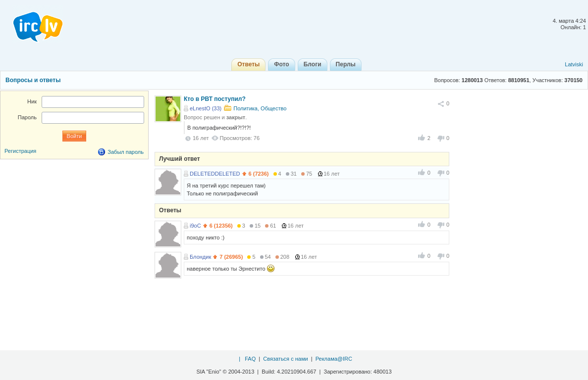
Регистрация (20, 151)
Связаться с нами (285, 359)
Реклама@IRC (334, 359)
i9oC (195, 226)
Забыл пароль (126, 152)
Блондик (200, 257)
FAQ (250, 359)
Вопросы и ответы (33, 80)
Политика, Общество (260, 108)
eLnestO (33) (206, 108)
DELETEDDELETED (215, 174)
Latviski (574, 64)
